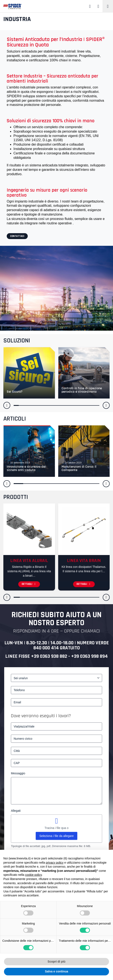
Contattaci (17, 236)
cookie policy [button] (34, 875)
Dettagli (29, 584)
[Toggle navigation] (108, 6)
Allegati (16, 811)
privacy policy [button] (55, 863)
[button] (7, 405)
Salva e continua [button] (56, 971)
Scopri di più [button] (57, 962)
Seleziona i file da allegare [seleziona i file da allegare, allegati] (56, 836)
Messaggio (18, 773)
